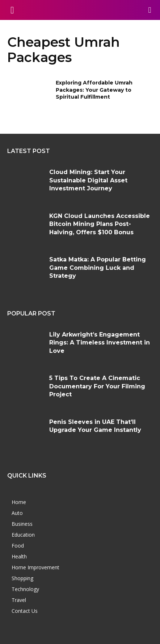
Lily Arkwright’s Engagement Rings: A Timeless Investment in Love (100, 343)
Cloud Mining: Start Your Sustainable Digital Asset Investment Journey (88, 180)
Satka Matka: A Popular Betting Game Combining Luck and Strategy (98, 268)
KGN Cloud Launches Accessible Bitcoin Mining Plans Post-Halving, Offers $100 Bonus (100, 224)
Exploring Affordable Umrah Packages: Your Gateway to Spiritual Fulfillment (94, 90)
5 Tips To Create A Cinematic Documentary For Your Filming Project (97, 386)
